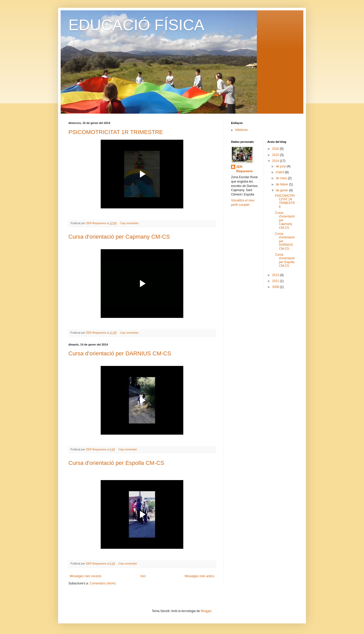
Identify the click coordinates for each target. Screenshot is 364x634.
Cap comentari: (130, 223)
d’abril (280, 172)
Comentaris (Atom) (103, 583)
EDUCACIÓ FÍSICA (136, 25)
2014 (276, 161)
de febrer (282, 184)
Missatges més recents (86, 576)
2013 (276, 275)
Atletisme (241, 130)
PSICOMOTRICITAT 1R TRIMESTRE (116, 132)
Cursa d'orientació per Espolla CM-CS (116, 463)
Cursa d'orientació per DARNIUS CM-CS (120, 353)
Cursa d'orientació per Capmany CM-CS (119, 237)
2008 (276, 287)
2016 (276, 149)
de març (282, 178)
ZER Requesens (244, 169)
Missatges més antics (199, 576)
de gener (282, 190)
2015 (276, 155)
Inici (143, 576)
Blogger (206, 611)
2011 (276, 281)
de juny (281, 166)
